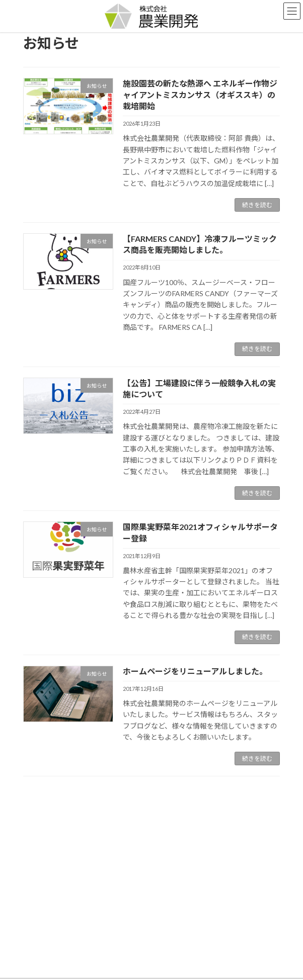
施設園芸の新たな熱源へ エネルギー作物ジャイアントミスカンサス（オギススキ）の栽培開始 (200, 95)
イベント (41, 835)
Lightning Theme (149, 964)
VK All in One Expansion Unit (209, 964)
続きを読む (257, 205)
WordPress (103, 964)
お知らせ (41, 817)
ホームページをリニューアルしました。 (195, 671)
